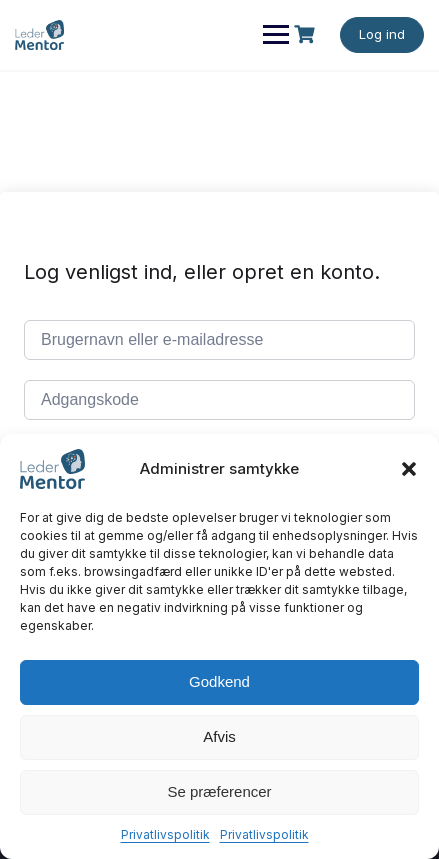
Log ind (382, 34)
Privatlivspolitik (165, 834)
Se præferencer (219, 791)
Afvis (219, 736)
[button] (409, 469)
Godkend (219, 681)
